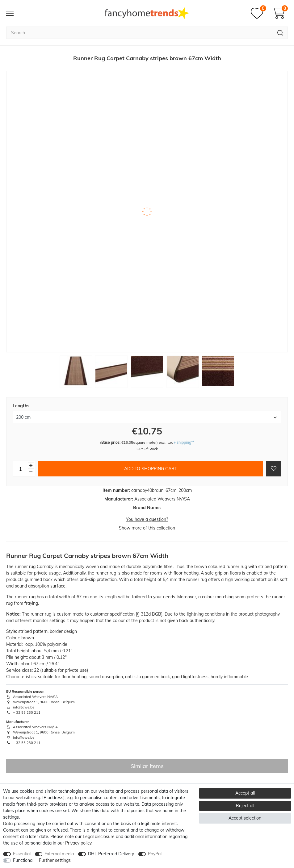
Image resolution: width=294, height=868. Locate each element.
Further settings (55, 860)
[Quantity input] (20, 469)
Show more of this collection (147, 528)
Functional (23, 860)
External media (59, 854)
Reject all (245, 806)
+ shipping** (184, 442)
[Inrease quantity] (31, 465)
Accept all (245, 793)
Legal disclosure (99, 837)
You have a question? (147, 519)
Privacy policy (78, 843)
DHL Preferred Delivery (111, 854)
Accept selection (245, 818)
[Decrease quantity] (31, 472)
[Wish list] (258, 13)
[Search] (280, 33)
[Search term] (139, 33)
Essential (22, 854)
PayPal (155, 854)
